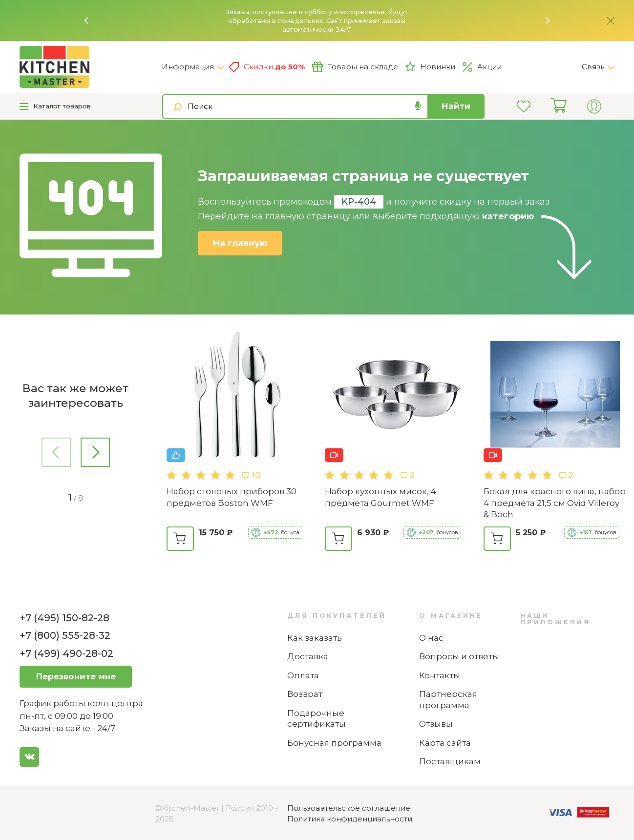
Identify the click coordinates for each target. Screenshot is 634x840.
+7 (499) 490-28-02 (66, 653)
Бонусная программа (334, 743)
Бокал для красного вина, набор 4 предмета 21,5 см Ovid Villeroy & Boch (555, 503)
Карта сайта (445, 743)
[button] (86, 21)
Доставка (308, 656)
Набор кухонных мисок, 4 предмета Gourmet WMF (380, 497)
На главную (240, 243)
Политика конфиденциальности (350, 819)
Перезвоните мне (76, 676)
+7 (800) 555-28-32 (65, 635)
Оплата (303, 675)
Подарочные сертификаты (317, 719)
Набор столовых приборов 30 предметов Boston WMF (232, 497)
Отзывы (436, 724)
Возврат (305, 694)
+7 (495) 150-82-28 (64, 618)
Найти (456, 106)
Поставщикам (450, 761)
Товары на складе (355, 67)
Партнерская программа (448, 700)
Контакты (440, 675)
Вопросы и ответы (459, 656)
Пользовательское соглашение (349, 808)
